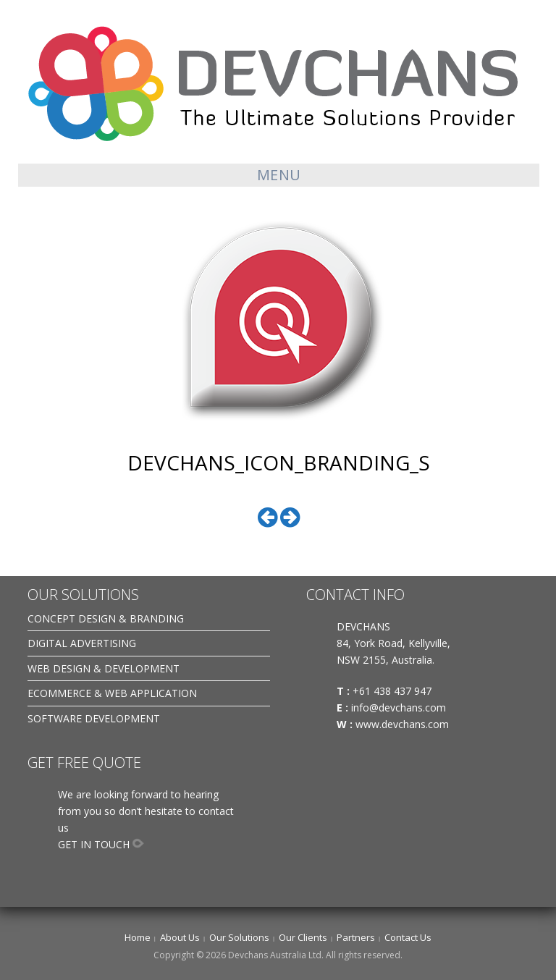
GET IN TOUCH (94, 844)
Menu (279, 175)
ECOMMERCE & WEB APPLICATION (112, 693)
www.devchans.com (404, 724)
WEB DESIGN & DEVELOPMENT (104, 668)
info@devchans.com (400, 707)
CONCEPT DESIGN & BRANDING (106, 618)
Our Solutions (239, 937)
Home (138, 937)
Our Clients (303, 937)
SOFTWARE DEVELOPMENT (94, 718)
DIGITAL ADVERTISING (82, 643)
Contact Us (408, 937)
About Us (180, 937)
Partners (356, 937)
